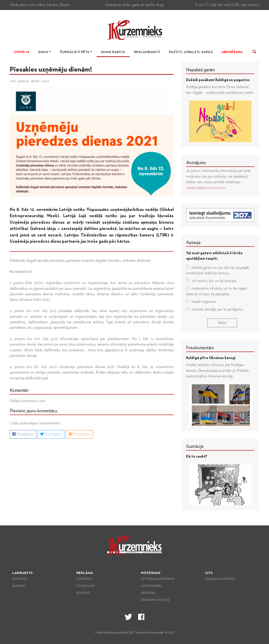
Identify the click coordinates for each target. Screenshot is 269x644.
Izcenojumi (85, 586)
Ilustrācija (195, 447)
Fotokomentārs (200, 348)
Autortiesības (151, 586)
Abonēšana (232, 52)
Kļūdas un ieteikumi (220, 579)
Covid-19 (21, 52)
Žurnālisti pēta (75, 52)
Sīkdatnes (148, 593)
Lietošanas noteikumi (158, 579)
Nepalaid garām (200, 70)
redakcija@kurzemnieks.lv (206, 188)
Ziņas (43, 52)
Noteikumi (84, 579)
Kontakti (19, 586)
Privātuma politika (155, 600)
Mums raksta (113, 52)
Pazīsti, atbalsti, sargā (191, 52)
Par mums (19, 579)
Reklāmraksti (147, 52)
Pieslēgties (23, 434)
